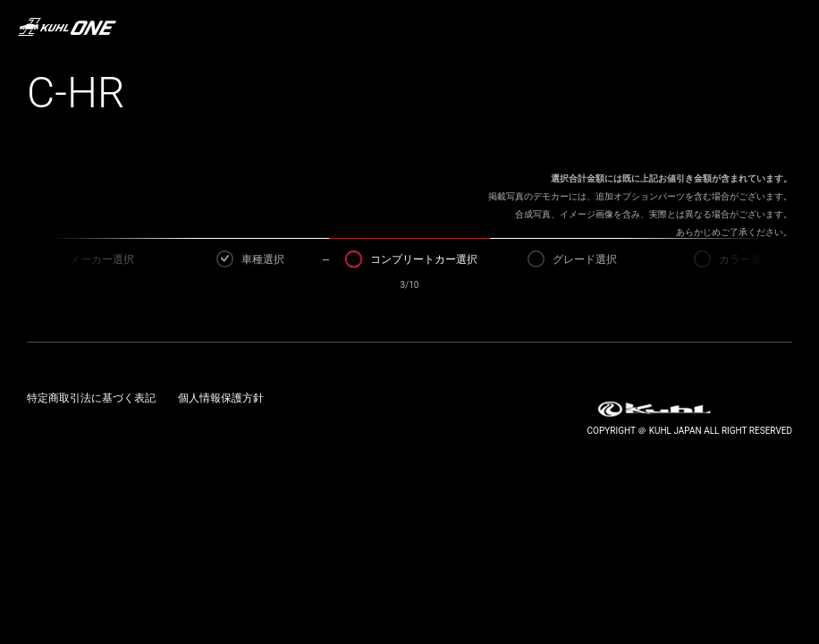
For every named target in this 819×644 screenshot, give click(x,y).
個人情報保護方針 (221, 398)
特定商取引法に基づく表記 (91, 398)
